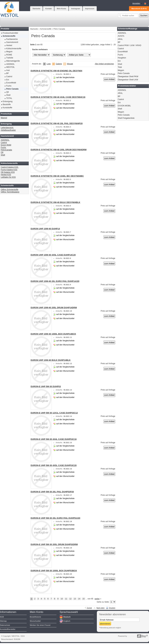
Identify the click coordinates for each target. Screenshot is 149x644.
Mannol (4, 118)
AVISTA (121, 36)
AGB (2, 617)
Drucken (112, 608)
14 (79, 599)
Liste (49, 64)
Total (120, 67)
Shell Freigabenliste (126, 118)
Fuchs (3, 147)
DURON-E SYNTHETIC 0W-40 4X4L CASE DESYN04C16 (58, 97)
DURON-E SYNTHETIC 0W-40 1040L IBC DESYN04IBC (57, 176)
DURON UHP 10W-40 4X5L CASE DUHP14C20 (53, 255)
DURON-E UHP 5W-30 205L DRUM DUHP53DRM (54, 544)
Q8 (2, 152)
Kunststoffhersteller (8, 629)
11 (66, 599)
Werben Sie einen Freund (40, 625)
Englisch (67, 621)
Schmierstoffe (46, 29)
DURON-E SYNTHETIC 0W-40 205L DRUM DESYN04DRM (59, 150)
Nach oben (100, 608)
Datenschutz (5, 625)
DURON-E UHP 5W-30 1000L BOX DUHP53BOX (54, 571)
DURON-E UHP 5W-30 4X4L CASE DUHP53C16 (54, 439)
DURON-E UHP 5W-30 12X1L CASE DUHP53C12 (54, 413)
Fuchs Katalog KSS (9, 170)
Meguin (121, 70)
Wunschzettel (35, 621)
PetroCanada (6, 150)
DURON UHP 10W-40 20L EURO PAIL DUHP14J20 (55, 281)
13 (75, 599)
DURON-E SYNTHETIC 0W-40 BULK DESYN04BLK (55, 202)
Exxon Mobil (6, 145)
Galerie (59, 64)
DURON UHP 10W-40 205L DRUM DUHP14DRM (54, 308)
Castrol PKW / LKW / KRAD (130, 45)
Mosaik (70, 64)
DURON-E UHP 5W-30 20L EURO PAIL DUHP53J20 (55, 518)
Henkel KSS (6, 175)
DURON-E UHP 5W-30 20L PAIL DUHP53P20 (52, 492)
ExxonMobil (123, 52)
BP (119, 42)
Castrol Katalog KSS (10, 167)
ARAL (120, 39)
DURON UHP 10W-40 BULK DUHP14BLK (51, 360)
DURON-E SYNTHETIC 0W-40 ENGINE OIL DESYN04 (56, 71)
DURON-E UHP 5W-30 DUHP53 (46, 386)
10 (62, 599)
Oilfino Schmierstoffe (10, 190)
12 (70, 599)
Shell (3, 155)
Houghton (122, 58)
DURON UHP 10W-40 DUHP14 (45, 229)
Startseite (34, 29)
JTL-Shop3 (132, 636)
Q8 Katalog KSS (8, 172)
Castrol (4, 143)
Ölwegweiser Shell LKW (128, 80)
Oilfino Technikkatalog (10, 192)
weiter (97, 599)
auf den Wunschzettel (65, 82)
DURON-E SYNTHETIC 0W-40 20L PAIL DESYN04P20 (57, 123)
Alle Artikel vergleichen (104, 64)
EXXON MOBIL (124, 106)
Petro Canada (59, 29)
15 (83, 599)
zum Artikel (109, 79)
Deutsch (67, 617)
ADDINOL (5, 140)
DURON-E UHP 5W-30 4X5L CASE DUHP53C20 (54, 465)
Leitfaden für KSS (8, 177)
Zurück (89, 608)
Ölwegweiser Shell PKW (128, 77)
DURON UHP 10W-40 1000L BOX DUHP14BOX (53, 334)
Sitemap (3, 621)
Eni (119, 61)
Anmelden (136, 3)
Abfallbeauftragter (8, 130)
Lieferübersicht (7, 128)
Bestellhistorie (35, 617)
